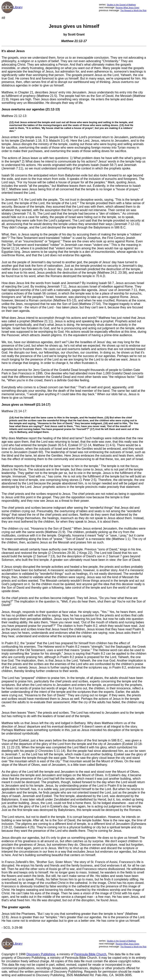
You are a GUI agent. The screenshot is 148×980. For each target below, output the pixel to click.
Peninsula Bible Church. (91, 954)
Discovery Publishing (41, 954)
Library (18, 7)
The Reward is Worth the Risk (133, 11)
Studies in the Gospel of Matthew (121, 5)
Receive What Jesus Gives (127, 8)
